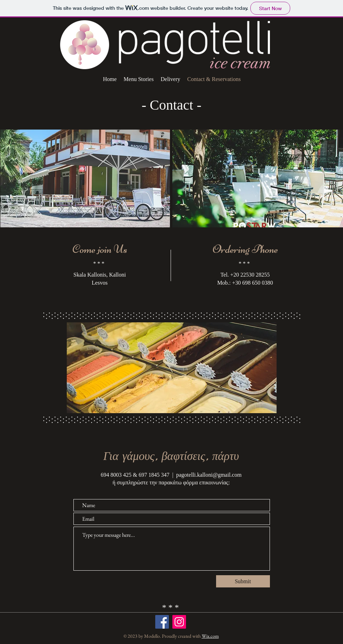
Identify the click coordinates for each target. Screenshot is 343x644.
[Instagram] (179, 622)
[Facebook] (162, 622)
